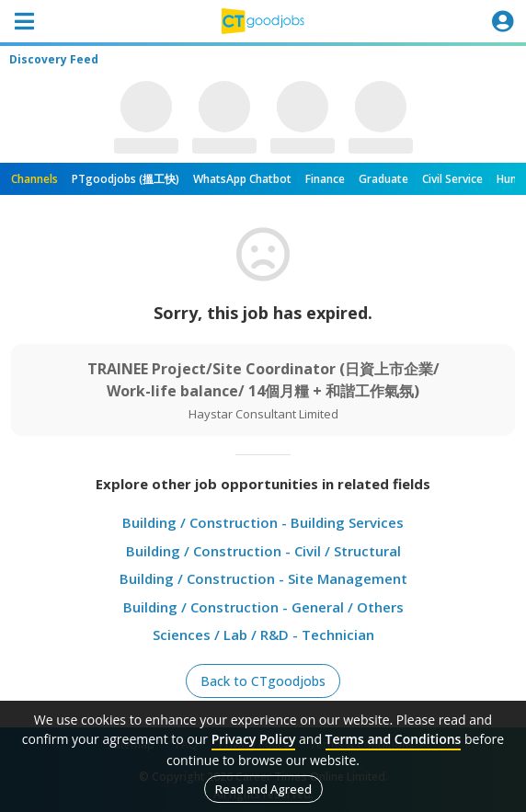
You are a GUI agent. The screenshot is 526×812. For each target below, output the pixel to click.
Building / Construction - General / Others (263, 607)
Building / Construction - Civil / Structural (263, 551)
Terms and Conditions (394, 739)
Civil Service (452, 179)
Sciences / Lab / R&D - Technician (263, 635)
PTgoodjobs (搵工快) (126, 179)
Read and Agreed (263, 789)
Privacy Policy (254, 739)
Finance (325, 179)
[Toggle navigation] (24, 21)
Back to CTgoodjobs (263, 681)
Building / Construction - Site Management (263, 578)
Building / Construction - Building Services (263, 522)
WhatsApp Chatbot (242, 179)
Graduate (383, 179)
